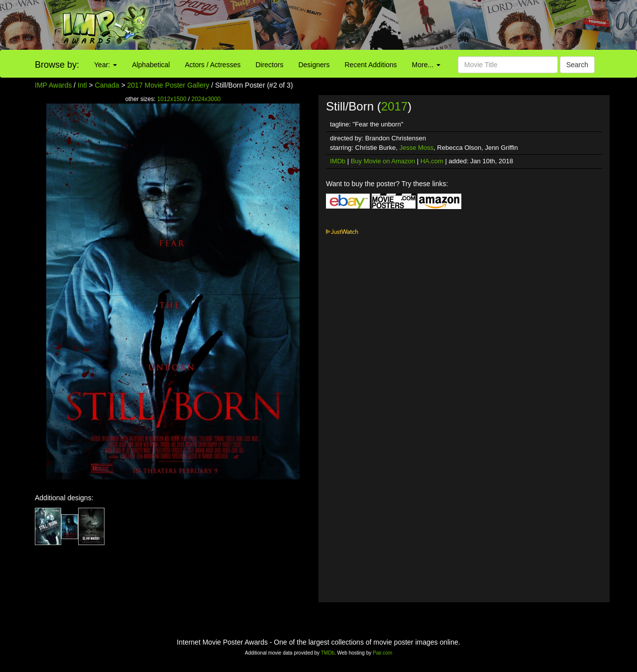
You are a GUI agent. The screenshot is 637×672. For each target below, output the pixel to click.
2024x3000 (206, 99)
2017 (394, 106)
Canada (107, 85)
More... (426, 65)
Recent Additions (371, 65)
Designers (314, 65)
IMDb (338, 161)
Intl (82, 85)
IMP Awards (53, 85)
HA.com (432, 161)
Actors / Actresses (212, 65)
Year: (106, 65)
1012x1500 (172, 99)
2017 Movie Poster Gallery (168, 85)
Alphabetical (151, 65)
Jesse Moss (416, 148)
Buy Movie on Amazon (383, 161)
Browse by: (57, 65)
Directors (269, 65)
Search (577, 65)
